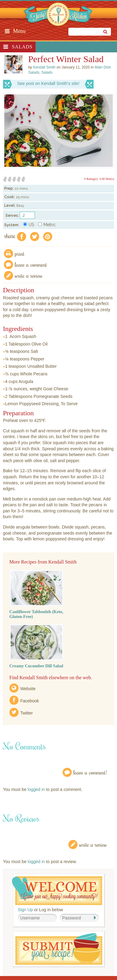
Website (28, 689)
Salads (22, 47)
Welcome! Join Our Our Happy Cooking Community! (57, 891)
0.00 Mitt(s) (107, 179)
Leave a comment (31, 264)
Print (20, 253)
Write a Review (93, 844)
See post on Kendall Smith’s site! (48, 83)
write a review (29, 275)
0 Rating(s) (91, 179)
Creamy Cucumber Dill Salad (36, 666)
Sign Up (26, 910)
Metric (47, 225)
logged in (36, 789)
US (29, 225)
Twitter (27, 713)
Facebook (30, 701)
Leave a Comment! (90, 772)
